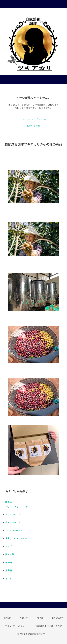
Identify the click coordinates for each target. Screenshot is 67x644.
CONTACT (57, 618)
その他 (9, 562)
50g (7, 506)
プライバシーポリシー (16, 626)
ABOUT (24, 618)
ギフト (9, 578)
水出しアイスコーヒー (16, 538)
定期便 (9, 570)
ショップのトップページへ (33, 119)
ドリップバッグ (13, 514)
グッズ (9, 546)
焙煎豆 (9, 502)
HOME (8, 618)
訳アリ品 (10, 554)
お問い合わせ (33, 126)
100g (16, 506)
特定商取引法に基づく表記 (49, 626)
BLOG (40, 618)
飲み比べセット (13, 522)
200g (25, 506)
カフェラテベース (14, 530)
